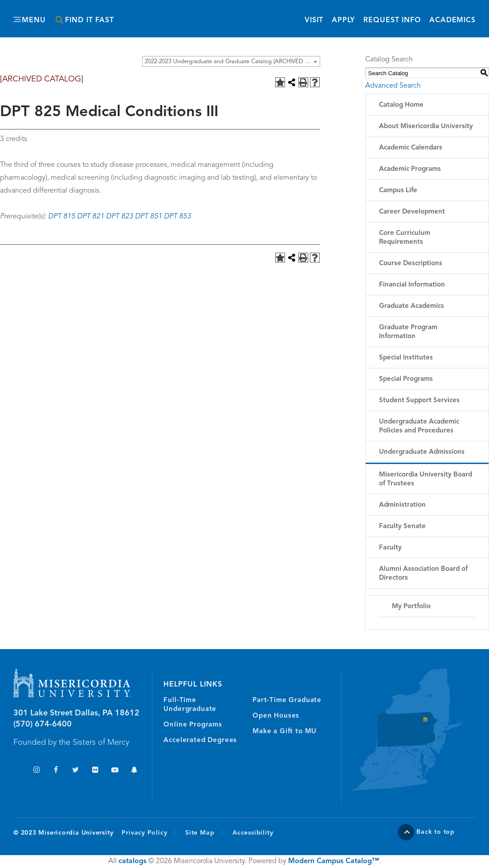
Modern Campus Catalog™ (334, 861)
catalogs (132, 861)
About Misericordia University (426, 127)
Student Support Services (419, 401)
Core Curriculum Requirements (405, 238)
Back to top (436, 832)
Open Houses (276, 716)
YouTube (115, 771)
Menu (34, 20)
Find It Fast (90, 20)
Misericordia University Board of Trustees (426, 479)
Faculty (390, 548)
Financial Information (412, 285)
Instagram (36, 771)
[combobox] (231, 61)
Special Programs (406, 379)
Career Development (412, 212)
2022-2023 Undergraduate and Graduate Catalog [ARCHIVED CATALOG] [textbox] (232, 62)
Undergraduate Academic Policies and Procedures (419, 426)
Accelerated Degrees (200, 741)
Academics (452, 20)
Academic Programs (410, 169)
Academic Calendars (411, 148)
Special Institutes (406, 358)
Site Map (200, 833)
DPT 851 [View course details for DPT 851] (149, 217)
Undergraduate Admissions (422, 452)
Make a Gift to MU (285, 732)
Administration (402, 505)
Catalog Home (401, 105)
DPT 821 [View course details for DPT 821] (91, 217)
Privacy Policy (149, 832)
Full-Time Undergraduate (190, 705)
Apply (343, 20)
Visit (314, 20)
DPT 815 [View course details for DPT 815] (62, 217)
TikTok (17, 771)
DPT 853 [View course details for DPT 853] (177, 217)
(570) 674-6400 (43, 724)
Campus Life (398, 191)
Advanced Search (393, 86)
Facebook (56, 771)
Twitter (75, 771)
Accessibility (253, 833)
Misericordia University (222, 15)
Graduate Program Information (408, 332)
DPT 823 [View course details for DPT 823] (120, 217)
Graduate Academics (412, 306)
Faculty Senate (402, 527)
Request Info (392, 20)
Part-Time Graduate (287, 700)
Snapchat (134, 771)
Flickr (95, 771)
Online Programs (193, 725)
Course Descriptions (411, 264)
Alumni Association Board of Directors (423, 574)
